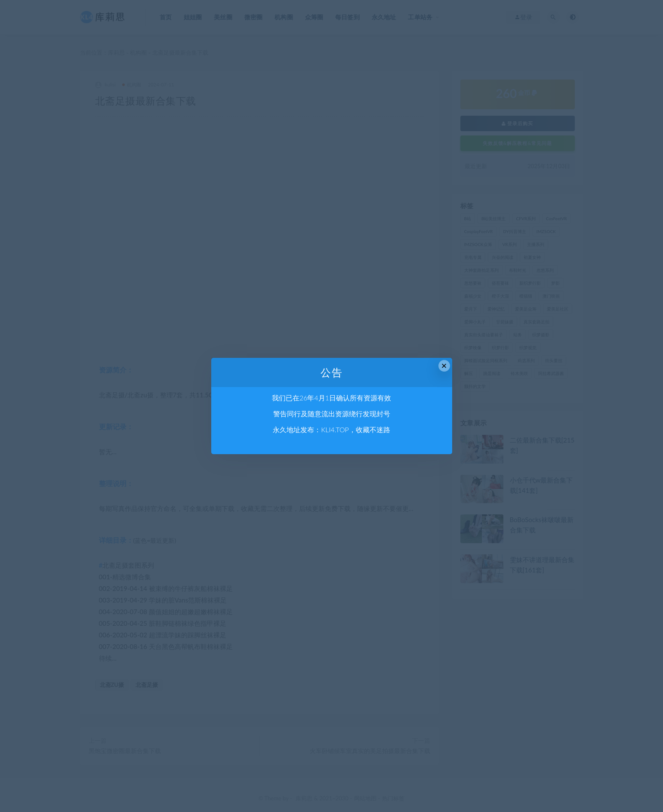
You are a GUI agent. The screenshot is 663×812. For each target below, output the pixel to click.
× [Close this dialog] (444, 366)
